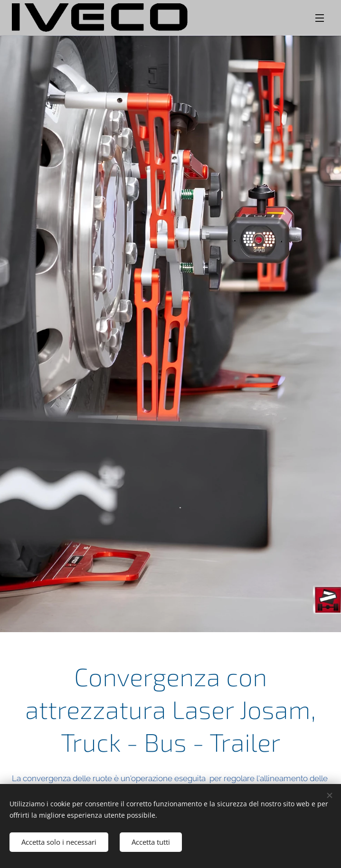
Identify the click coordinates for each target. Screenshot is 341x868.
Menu (320, 18)
